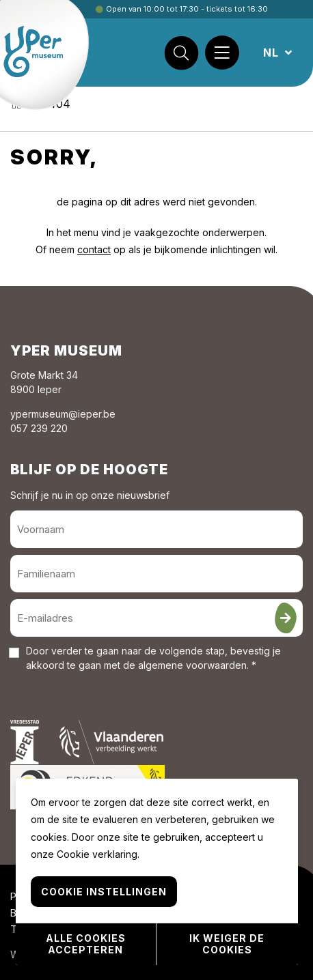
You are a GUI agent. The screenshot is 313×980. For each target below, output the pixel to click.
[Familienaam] (156, 574)
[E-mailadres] (156, 618)
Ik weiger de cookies (227, 944)
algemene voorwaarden (192, 665)
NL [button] (273, 53)
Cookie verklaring (97, 854)
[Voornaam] (156, 529)
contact (94, 249)
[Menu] (222, 53)
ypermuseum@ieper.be (63, 414)
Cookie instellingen (104, 892)
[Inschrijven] (286, 618)
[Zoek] (181, 53)
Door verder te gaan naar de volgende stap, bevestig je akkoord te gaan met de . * (153, 658)
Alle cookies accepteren (86, 944)
